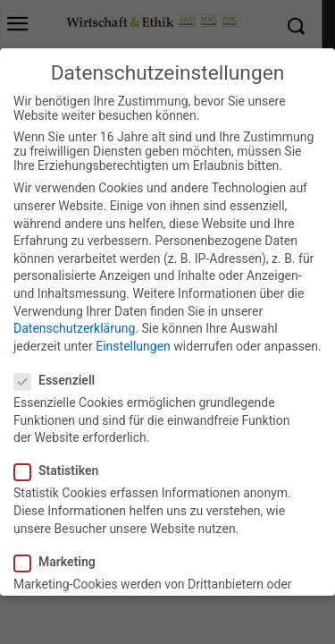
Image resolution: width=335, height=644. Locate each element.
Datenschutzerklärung (74, 319)
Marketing (60, 553)
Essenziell (60, 371)
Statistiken (62, 462)
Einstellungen (133, 337)
